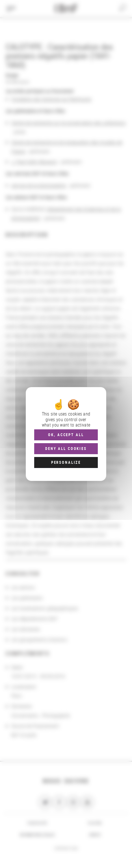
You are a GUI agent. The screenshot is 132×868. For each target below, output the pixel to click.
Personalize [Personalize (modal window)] (66, 462)
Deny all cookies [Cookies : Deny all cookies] (66, 449)
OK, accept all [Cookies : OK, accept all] (66, 435)
